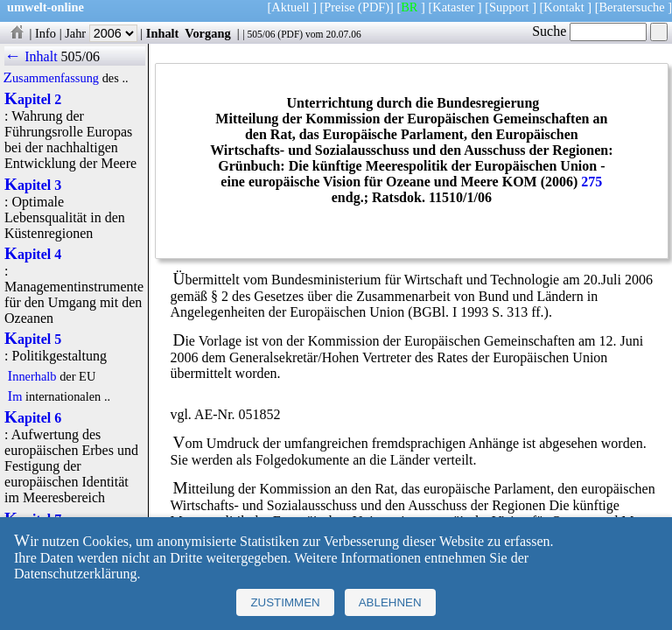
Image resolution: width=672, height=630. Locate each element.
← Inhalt (31, 56)
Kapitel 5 (33, 339)
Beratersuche (632, 7)
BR (409, 7)
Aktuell (290, 7)
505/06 (261, 34)
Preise (339, 7)
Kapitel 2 (33, 99)
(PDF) (374, 7)
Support (509, 7)
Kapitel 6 (33, 418)
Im (14, 396)
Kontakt (563, 7)
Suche (589, 31)
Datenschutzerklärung (75, 574)
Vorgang (208, 33)
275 (591, 182)
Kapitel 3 (33, 185)
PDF (290, 34)
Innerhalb (31, 376)
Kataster (453, 7)
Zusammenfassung (51, 78)
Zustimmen (285, 602)
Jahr (101, 33)
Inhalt (163, 33)
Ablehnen (390, 602)
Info (45, 33)
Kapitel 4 (33, 254)
